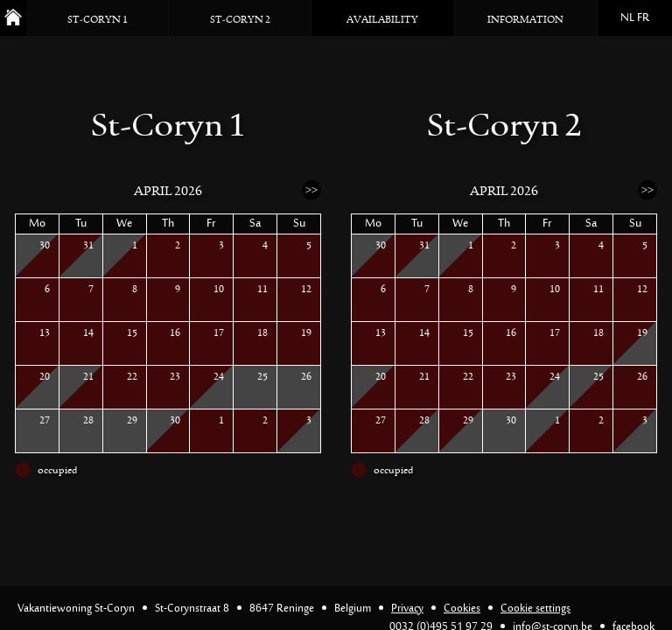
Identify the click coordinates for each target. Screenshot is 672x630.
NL (627, 18)
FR (643, 18)
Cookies (462, 609)
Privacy (407, 609)
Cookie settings (535, 609)
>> (311, 189)
